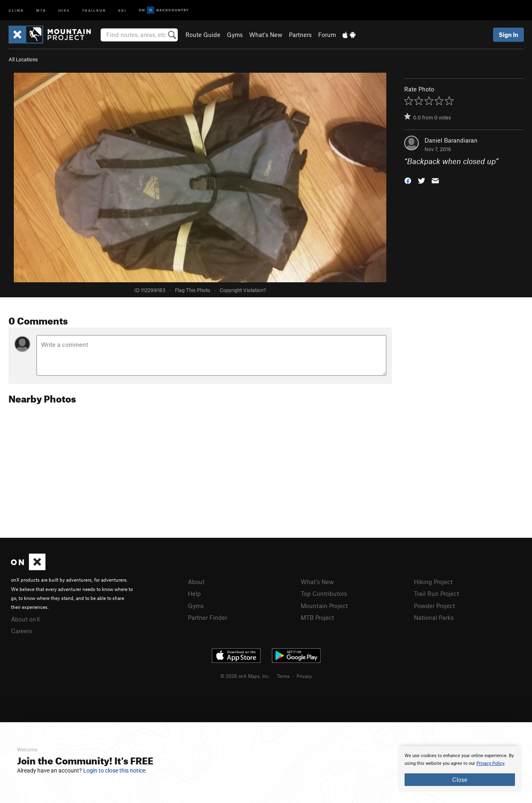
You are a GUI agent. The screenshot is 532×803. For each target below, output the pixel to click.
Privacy (304, 676)
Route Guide (203, 35)
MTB (41, 10)
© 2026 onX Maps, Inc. (245, 676)
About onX (26, 619)
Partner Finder (208, 617)
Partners (300, 35)
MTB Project (317, 617)
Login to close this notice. (115, 771)
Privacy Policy (490, 763)
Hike (64, 10)
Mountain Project (324, 606)
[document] (460, 769)
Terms (283, 676)
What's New (266, 35)
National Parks (434, 617)
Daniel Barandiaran (451, 140)
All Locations (23, 59)
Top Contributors (324, 593)
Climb (16, 10)
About (196, 582)
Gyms (235, 35)
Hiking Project (433, 582)
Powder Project (434, 606)
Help (194, 593)
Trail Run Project (436, 593)
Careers (22, 631)
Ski (122, 10)
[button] (408, 180)
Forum (327, 35)
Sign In (508, 35)
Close (460, 779)
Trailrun (94, 10)
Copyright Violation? (243, 290)
